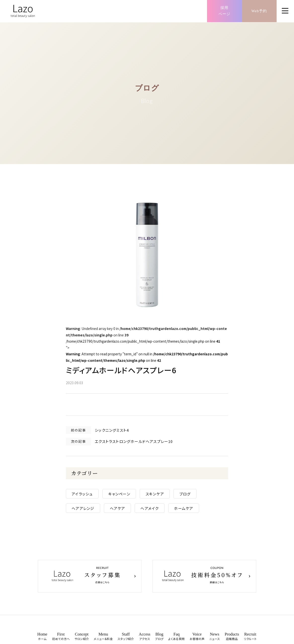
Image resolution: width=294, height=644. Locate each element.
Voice (197, 638)
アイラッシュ (86, 496)
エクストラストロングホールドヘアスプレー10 (138, 443)
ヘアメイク (154, 510)
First (61, 638)
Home (42, 638)
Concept (82, 638)
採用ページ (225, 11)
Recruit (250, 638)
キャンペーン (123, 496)
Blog (159, 638)
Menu (103, 638)
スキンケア (159, 496)
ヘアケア (122, 510)
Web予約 (259, 11)
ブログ (189, 496)
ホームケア (188, 510)
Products (232, 638)
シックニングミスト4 (116, 431)
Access (145, 638)
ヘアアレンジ (87, 510)
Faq (176, 638)
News (215, 638)
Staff (126, 638)
